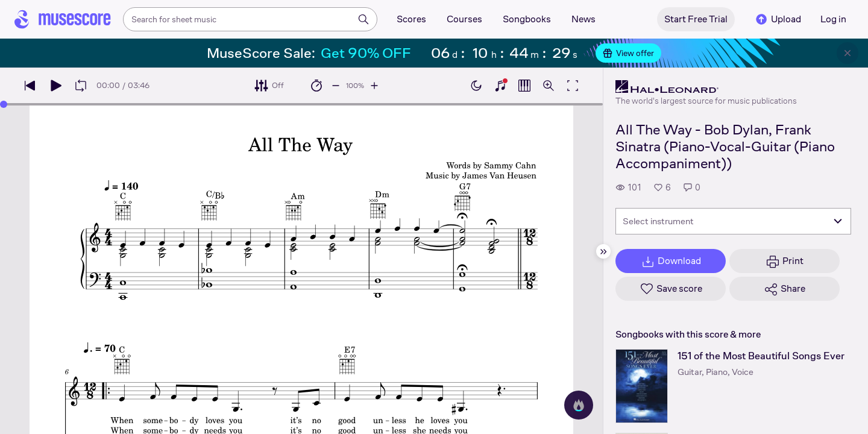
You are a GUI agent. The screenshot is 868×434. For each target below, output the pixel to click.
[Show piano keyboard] (500, 86)
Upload (778, 19)
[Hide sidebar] (603, 251)
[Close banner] (848, 53)
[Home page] (63, 19)
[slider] (4, 104)
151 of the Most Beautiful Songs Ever (761, 356)
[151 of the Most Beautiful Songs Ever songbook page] (642, 386)
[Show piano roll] (524, 86)
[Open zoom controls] (549, 86)
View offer (628, 53)
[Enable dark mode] (476, 86)
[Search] (363, 19)
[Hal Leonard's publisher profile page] (706, 87)
